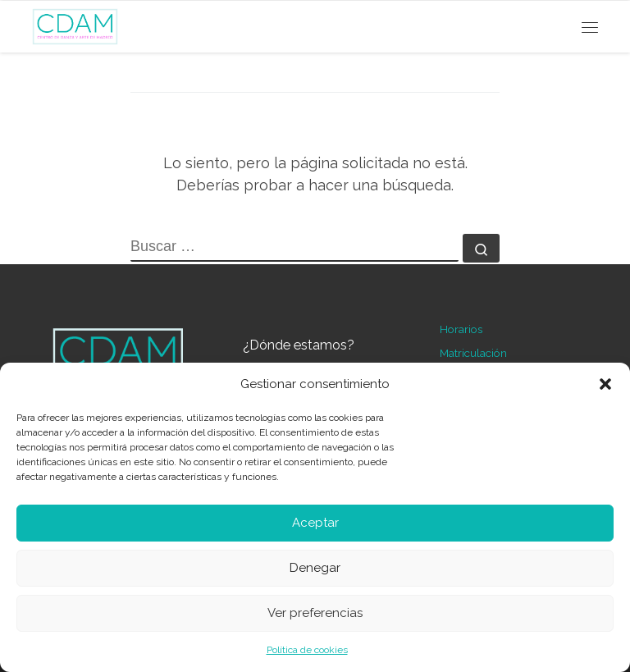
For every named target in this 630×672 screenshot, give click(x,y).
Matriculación (473, 353)
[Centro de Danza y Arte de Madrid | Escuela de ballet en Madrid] (75, 24)
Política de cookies (307, 650)
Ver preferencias (315, 613)
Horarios (461, 329)
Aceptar (315, 523)
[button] (605, 384)
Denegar (315, 568)
